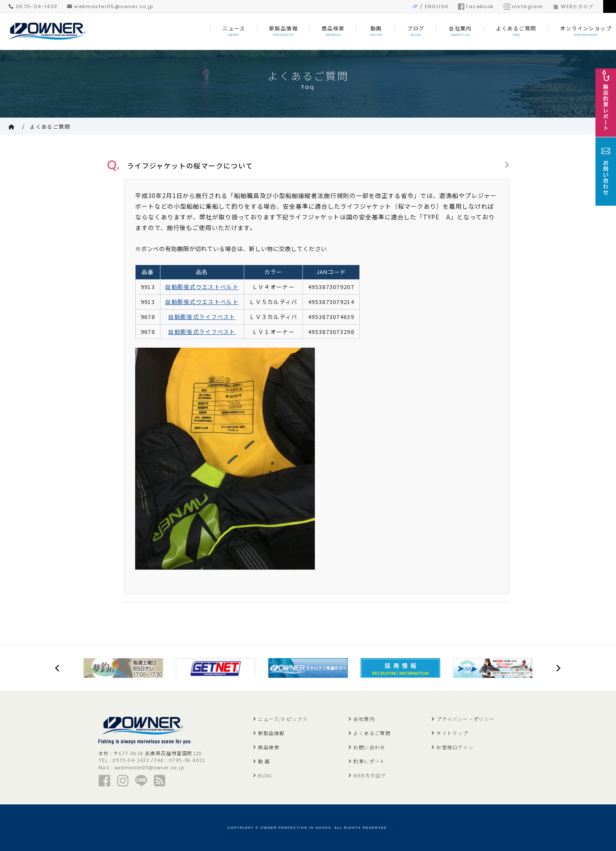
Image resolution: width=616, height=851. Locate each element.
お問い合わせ (369, 747)
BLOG (265, 775)
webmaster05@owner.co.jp (110, 6)
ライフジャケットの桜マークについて (187, 165)
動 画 (264, 761)
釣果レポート (369, 761)
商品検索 (269, 747)
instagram (523, 6)
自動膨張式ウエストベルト (202, 285)
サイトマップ (452, 733)
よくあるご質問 (50, 126)
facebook (476, 6)
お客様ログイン (455, 747)
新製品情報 (271, 733)
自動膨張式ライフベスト (202, 315)
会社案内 (364, 718)
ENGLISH (437, 6)
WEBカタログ (573, 6)
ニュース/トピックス (283, 718)
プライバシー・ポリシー (465, 718)
